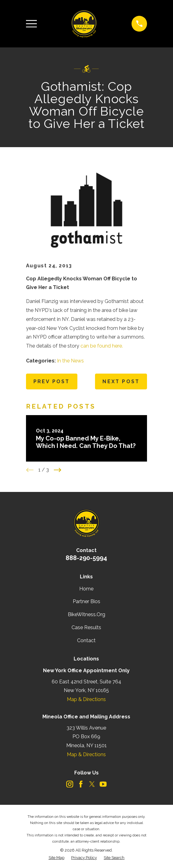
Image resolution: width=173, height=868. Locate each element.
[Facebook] (81, 784)
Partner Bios (86, 601)
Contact (86, 640)
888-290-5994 (86, 558)
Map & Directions (86, 699)
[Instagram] (70, 784)
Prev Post (52, 381)
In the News (70, 361)
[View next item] (58, 470)
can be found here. (102, 346)
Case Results (86, 627)
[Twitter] (92, 784)
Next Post (121, 381)
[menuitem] (56, 858)
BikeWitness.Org (86, 614)
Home (86, 589)
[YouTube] (103, 784)
